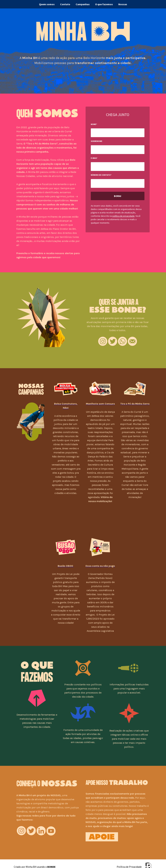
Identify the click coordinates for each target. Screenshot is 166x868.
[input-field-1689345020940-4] (118, 150)
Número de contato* (101, 175)
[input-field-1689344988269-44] (118, 133)
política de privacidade (123, 216)
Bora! (118, 196)
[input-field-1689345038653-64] (118, 167)
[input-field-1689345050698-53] (118, 183)
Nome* (94, 124)
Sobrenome (97, 141)
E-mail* (94, 158)
